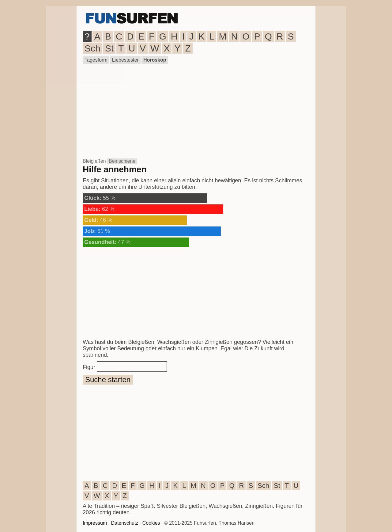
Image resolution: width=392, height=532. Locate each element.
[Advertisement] (196, 111)
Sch (92, 48)
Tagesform (96, 60)
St (109, 48)
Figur (89, 367)
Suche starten (108, 380)
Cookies (151, 523)
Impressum (95, 523)
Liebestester (125, 60)
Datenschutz (124, 523)
